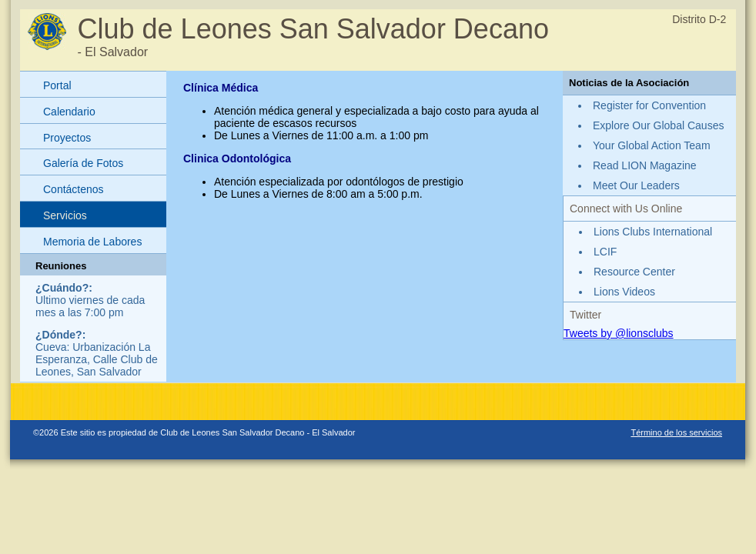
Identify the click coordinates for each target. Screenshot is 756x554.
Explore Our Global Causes (658, 125)
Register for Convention (649, 105)
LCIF (605, 252)
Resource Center (634, 272)
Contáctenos (74, 189)
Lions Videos (624, 292)
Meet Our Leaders (636, 185)
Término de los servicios (676, 432)
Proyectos (67, 138)
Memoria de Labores (92, 242)
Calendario (69, 112)
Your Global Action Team (652, 145)
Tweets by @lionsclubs (619, 333)
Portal (57, 85)
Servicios (65, 215)
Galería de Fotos (83, 163)
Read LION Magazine (645, 165)
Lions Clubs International (653, 232)
